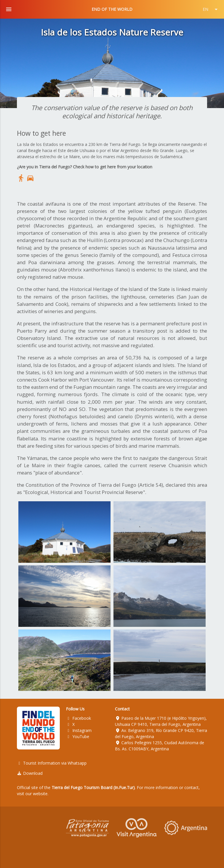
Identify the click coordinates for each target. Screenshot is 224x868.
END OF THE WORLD (112, 9)
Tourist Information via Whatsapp (52, 763)
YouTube (78, 736)
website (40, 794)
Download (30, 773)
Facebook (78, 718)
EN (211, 9)
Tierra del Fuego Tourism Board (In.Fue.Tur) (93, 787)
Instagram (79, 730)
